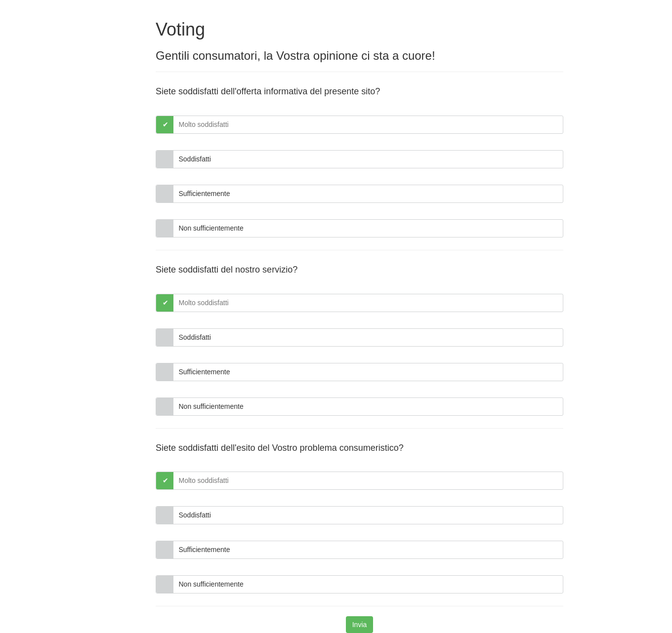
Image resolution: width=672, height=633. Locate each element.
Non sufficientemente (211, 228)
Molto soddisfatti (204, 124)
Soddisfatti (195, 159)
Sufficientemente (205, 194)
